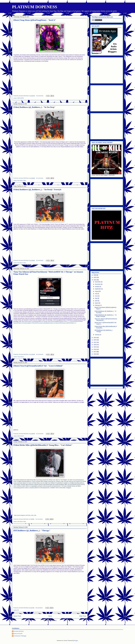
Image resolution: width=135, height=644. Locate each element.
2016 (95, 354)
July (96, 294)
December (98, 282)
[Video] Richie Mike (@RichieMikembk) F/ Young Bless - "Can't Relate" (43, 445)
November (98, 284)
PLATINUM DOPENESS (35, 7)
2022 (95, 340)
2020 (95, 345)
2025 (95, 277)
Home (50, 616)
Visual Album (21, 357)
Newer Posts (17, 616)
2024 (95, 280)
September (98, 289)
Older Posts (83, 616)
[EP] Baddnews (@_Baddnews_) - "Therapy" (32, 530)
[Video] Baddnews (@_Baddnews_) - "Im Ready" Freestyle (37, 189)
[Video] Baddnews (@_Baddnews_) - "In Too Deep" (34, 107)
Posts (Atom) (53, 620)
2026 (95, 275)
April (96, 301)
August (97, 291)
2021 (95, 342)
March (97, 303)
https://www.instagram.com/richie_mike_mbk (25, 515)
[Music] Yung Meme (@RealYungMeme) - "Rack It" (35, 20)
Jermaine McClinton (19, 631)
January (97, 335)
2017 (95, 352)
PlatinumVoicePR (18, 634)
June (96, 296)
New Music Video (22, 180)
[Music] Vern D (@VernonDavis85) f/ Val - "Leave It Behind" (38, 366)
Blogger (76, 641)
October (97, 287)
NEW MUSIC (21, 98)
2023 (95, 338)
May (96, 298)
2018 (95, 349)
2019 (95, 347)
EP (18, 610)
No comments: (40, 96)
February (98, 305)
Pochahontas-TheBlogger (20, 636)
